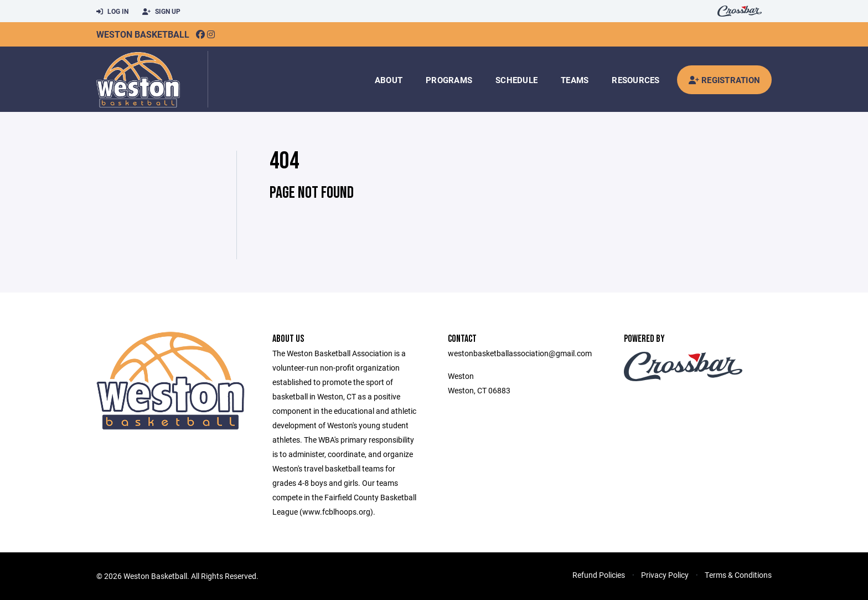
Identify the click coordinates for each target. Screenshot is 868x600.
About (389, 80)
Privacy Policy (665, 575)
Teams (575, 80)
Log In (112, 12)
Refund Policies (599, 575)
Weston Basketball (143, 34)
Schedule (516, 80)
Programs (449, 80)
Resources (635, 80)
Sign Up (161, 12)
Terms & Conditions (738, 575)
